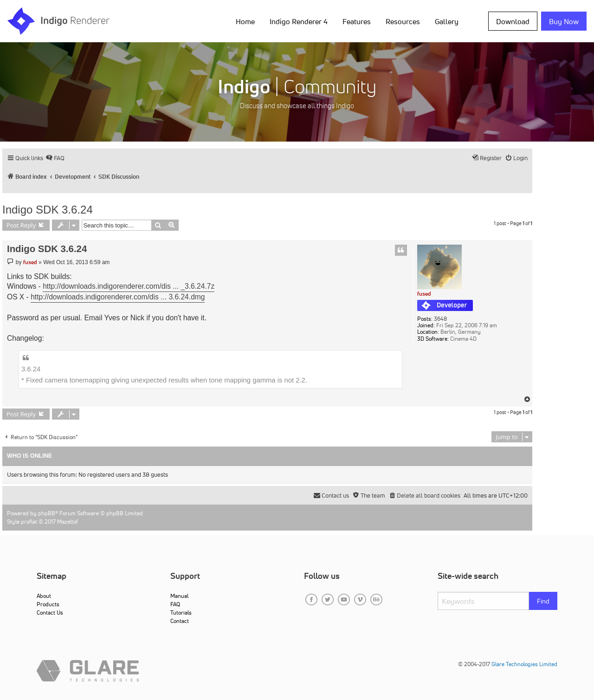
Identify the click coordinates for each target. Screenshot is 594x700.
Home (245, 21)
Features (357, 21)
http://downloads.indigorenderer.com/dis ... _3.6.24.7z (129, 286)
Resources (403, 21)
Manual (179, 596)
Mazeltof (68, 522)
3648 (440, 319)
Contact (180, 621)
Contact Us (50, 612)
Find (543, 601)
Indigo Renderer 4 (299, 21)
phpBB (47, 513)
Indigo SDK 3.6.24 (48, 210)
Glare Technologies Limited (524, 664)
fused (424, 294)
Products (48, 604)
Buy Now (564, 21)
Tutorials (181, 612)
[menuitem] (55, 158)
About (44, 596)
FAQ (175, 604)
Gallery (447, 21)
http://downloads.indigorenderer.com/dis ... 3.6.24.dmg (118, 297)
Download (513, 21)
